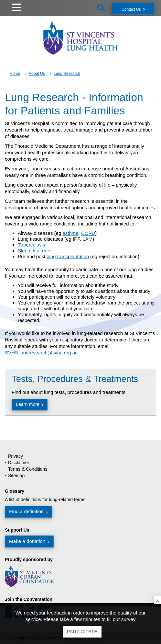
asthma (70, 233)
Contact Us (131, 9)
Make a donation (27, 541)
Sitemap (16, 476)
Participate (82, 632)
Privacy (16, 456)
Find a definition (26, 511)
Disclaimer (19, 463)
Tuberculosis (31, 245)
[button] (16, 6)
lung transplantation (68, 256)
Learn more (28, 404)
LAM (87, 239)
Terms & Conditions (28, 469)
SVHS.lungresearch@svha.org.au (41, 353)
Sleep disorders (35, 251)
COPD (88, 233)
